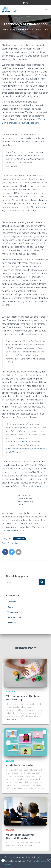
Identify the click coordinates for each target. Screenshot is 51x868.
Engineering (13, 543)
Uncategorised (14, 617)
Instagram (27, 3)
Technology (19, 539)
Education (12, 602)
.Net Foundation (27, 396)
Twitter (24, 3)
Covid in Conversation (20, 765)
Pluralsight (23, 442)
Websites (12, 623)
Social (10, 607)
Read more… (12, 719)
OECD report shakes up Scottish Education (20, 836)
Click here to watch (32, 486)
